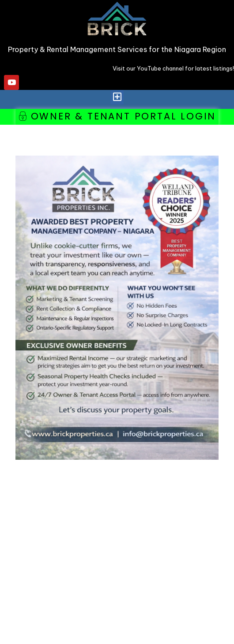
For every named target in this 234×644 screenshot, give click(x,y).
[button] (117, 97)
